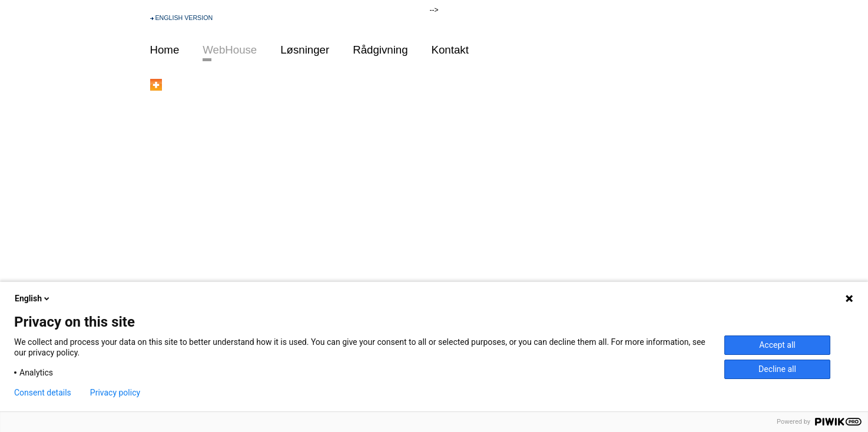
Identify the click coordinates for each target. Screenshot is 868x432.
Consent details (43, 393)
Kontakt (450, 50)
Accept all (777, 345)
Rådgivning (380, 50)
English (33, 298)
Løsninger (305, 50)
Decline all (777, 369)
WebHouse (230, 50)
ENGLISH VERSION (184, 18)
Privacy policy (115, 393)
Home (165, 50)
